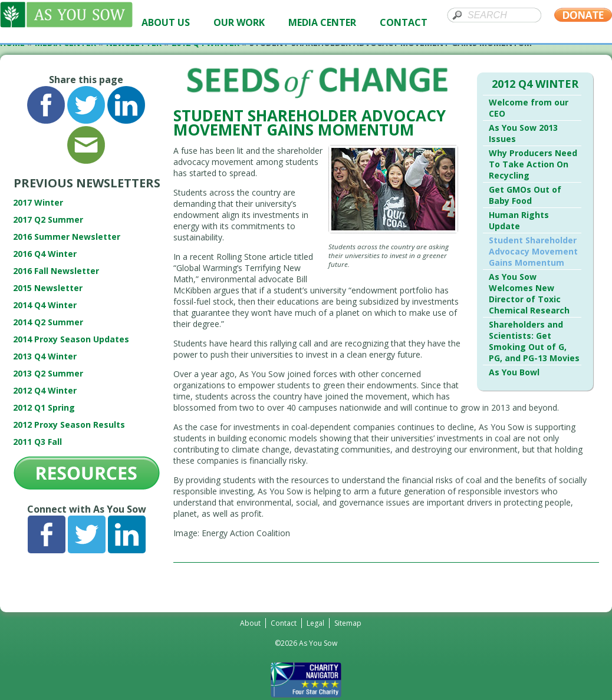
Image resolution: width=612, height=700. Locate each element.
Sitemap (348, 623)
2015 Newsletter (48, 288)
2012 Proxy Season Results (69, 425)
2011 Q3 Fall (37, 442)
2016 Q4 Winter (45, 254)
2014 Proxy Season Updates (71, 339)
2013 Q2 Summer (48, 373)
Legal (315, 623)
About (250, 623)
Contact (284, 623)
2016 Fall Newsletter (56, 271)
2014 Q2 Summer (48, 322)
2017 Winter (38, 202)
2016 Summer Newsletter (67, 237)
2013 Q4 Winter (45, 356)
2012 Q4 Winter (45, 390)
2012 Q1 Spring (44, 407)
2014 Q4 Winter (45, 305)
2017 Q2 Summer (48, 219)
